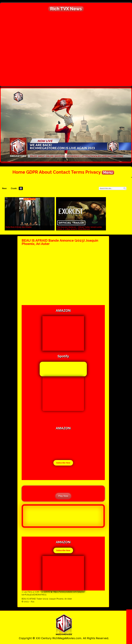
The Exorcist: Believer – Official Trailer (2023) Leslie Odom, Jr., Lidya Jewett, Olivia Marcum (79, 228)
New (4, 188)
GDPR (32, 172)
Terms (78, 172)
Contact (61, 172)
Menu (108, 173)
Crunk (14, 188)
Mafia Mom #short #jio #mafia (18, 227)
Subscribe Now (63, 463)
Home (19, 172)
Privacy (93, 172)
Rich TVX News (66, 9)
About (45, 172)
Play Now (63, 496)
